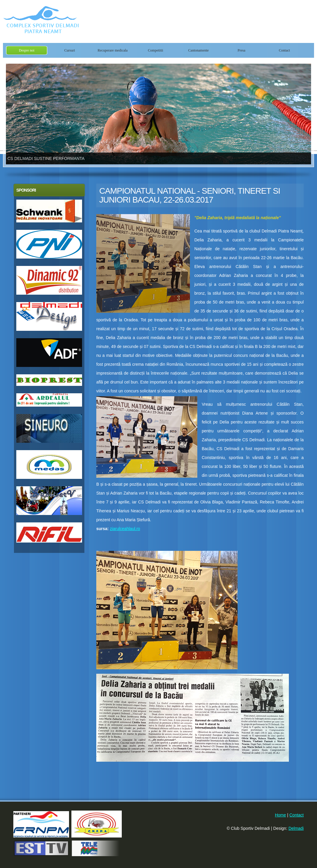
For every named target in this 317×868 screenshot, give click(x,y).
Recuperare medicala (113, 50)
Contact (284, 50)
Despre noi (27, 50)
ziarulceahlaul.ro (125, 529)
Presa (241, 50)
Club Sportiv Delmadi (74, 21)
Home (280, 815)
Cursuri (70, 50)
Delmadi (296, 828)
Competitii (155, 50)
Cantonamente (198, 50)
